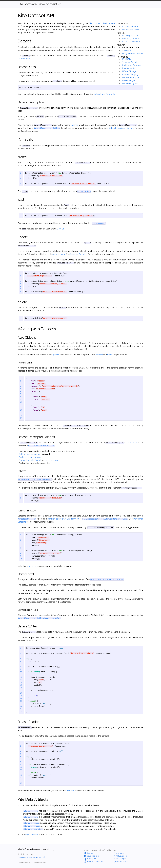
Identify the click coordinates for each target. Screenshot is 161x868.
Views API (127, 50)
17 (21, 690)
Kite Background (130, 27)
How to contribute (93, 862)
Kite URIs (126, 59)
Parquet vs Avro (130, 68)
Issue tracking (91, 856)
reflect (110, 355)
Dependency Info (130, 83)
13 (21, 410)
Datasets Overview (131, 30)
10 (21, 402)
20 (21, 698)
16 (21, 418)
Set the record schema (29, 454)
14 (21, 413)
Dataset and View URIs (104, 94)
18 (21, 693)
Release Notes (121, 862)
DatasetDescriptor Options (121, 128)
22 (21, 704)
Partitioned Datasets (132, 65)
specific (99, 355)
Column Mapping (130, 74)
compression (52, 460)
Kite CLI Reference (131, 42)
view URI (61, 229)
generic (56, 355)
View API (70, 791)
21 (21, 701)
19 (21, 696)
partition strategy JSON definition (63, 519)
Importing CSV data (131, 39)
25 (21, 712)
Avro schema (59, 254)
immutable (25, 59)
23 (21, 706)
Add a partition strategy (30, 457)
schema (74, 125)
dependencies (32, 835)
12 (21, 407)
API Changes (120, 859)
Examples (119, 853)
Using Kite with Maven (133, 53)
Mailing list (90, 859)
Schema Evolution (131, 62)
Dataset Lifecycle (130, 77)
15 (21, 415)
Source (88, 853)
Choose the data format (30, 460)
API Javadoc (120, 856)
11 (21, 405)
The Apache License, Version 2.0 (31, 857)
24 (21, 709)
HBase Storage (129, 71)
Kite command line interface (102, 23)
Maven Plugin (128, 80)
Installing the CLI (130, 36)
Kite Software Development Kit (39, 4)
